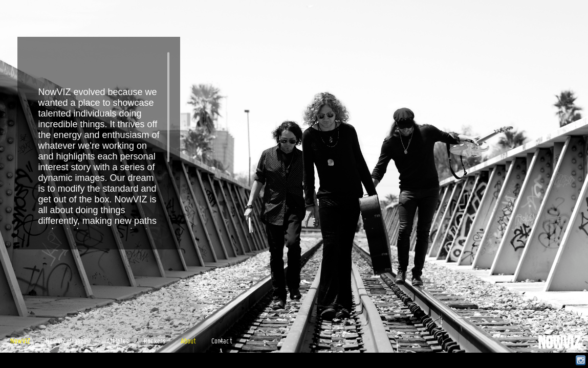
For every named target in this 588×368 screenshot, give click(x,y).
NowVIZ (559, 344)
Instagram (581, 361)
